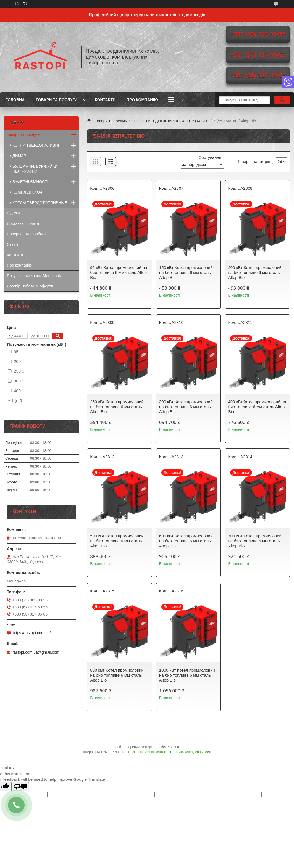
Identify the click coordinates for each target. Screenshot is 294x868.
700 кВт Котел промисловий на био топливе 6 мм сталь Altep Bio (255, 541)
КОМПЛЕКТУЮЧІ (28, 192)
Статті (12, 244)
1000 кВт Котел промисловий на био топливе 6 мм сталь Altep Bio (187, 675)
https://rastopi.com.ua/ (32, 633)
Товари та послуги (57, 100)
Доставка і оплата (23, 223)
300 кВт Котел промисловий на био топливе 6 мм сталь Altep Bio (186, 407)
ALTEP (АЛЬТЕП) (197, 121)
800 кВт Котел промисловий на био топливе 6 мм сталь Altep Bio (117, 675)
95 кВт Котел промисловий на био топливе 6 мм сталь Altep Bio (119, 272)
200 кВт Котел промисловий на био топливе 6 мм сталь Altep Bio (255, 272)
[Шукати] (282, 100)
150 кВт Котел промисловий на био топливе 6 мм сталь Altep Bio (186, 272)
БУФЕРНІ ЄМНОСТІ (30, 182)
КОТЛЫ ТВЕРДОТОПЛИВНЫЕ (40, 203)
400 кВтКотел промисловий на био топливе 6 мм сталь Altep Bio (257, 407)
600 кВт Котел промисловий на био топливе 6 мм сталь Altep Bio (186, 541)
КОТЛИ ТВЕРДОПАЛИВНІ (155, 121)
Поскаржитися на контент (148, 752)
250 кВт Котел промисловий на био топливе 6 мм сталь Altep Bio (117, 407)
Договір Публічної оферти (30, 286)
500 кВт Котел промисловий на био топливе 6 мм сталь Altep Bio (117, 541)
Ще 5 (17, 401)
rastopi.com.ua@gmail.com (36, 652)
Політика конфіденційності (191, 752)
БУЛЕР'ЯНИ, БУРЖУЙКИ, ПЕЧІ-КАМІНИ (36, 169)
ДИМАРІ (20, 156)
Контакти (105, 100)
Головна (15, 100)
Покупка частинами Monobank (34, 276)
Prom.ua (173, 747)
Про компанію (142, 100)
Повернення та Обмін (26, 234)
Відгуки (13, 213)
